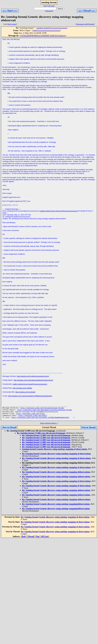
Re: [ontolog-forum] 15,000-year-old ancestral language (41, 436)
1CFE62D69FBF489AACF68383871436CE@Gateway (43, 36)
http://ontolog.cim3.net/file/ (22, 388)
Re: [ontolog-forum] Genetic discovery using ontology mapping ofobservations (56, 475)
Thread (87, 11)
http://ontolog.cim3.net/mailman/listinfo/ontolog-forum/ (33, 380)
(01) (74, 421)
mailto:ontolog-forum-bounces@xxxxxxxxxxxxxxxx (59, 211)
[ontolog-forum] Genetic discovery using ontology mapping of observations (55, 452)
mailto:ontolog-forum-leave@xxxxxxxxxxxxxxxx (30, 384)
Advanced (49, 11)
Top (45, 6)
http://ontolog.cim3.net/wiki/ (25, 392)
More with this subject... (49, 427)
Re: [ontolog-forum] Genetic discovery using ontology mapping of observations (56, 457)
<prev (4, 11)
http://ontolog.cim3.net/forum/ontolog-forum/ (33, 376)
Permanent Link (82, 24)
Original (91, 24)
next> (16, 11)
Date (10, 11)
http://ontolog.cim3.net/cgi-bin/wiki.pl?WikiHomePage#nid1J (30, 396)
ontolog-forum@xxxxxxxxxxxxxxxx (52, 28)
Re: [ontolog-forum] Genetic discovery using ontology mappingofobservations (56, 507)
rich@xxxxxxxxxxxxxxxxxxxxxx (46, 30)
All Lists (51, 6)
